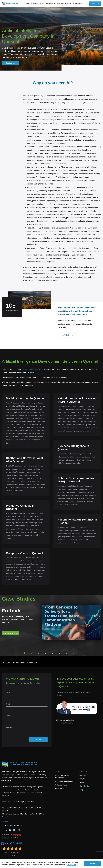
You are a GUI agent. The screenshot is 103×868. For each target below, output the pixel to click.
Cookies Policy (28, 802)
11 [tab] (59, 653)
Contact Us (79, 4)
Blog (81, 790)
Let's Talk (95, 4)
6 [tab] (42, 653)
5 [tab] (39, 653)
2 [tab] (28, 653)
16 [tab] (77, 653)
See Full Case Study (11, 633)
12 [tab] (63, 653)
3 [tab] (32, 653)
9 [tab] (52, 653)
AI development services (32, 369)
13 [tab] (66, 653)
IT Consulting (59, 789)
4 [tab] (35, 653)
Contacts (5, 822)
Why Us (82, 779)
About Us (83, 775)
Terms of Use (17, 802)
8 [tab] (49, 653)
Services (58, 772)
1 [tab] (25, 653)
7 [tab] (46, 653)
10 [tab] (56, 653)
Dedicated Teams (61, 785)
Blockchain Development (64, 781)
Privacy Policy (72, 865)
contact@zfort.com (67, 723)
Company (83, 772)
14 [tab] (70, 653)
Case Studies (85, 786)
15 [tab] (73, 653)
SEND (38, 739)
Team (82, 782)
